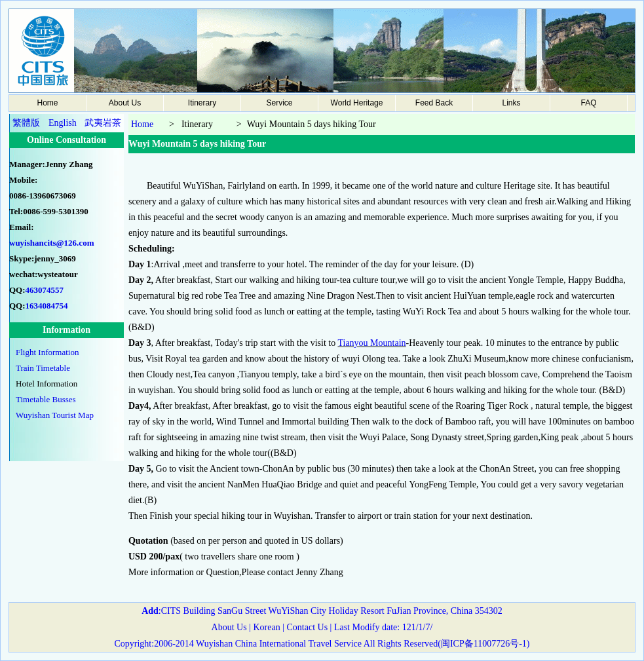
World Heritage (357, 103)
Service (279, 103)
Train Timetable (43, 368)
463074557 (45, 290)
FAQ (588, 103)
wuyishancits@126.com (51, 243)
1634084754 (47, 306)
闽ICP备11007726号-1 (484, 644)
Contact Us (306, 627)
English (63, 123)
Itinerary (202, 103)
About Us (125, 103)
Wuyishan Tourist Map (55, 415)
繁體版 (26, 123)
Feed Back (434, 103)
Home (47, 103)
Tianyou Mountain (371, 343)
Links (511, 103)
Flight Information (47, 352)
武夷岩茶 (103, 123)
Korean (266, 627)
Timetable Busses (46, 399)
